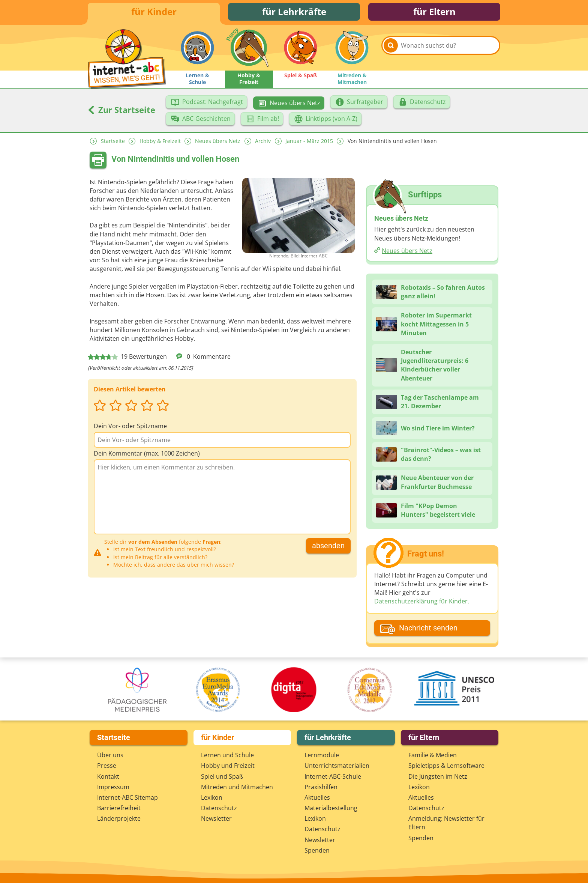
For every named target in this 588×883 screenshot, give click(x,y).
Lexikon (212, 797)
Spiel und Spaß (222, 776)
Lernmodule (322, 755)
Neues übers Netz (218, 142)
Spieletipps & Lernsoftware (446, 766)
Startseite (113, 142)
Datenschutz (219, 808)
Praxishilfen (321, 787)
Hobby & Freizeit (160, 142)
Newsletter (216, 818)
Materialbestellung (331, 808)
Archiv (263, 142)
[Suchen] (391, 50)
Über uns (110, 755)
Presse (107, 766)
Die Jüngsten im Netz (438, 776)
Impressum (113, 787)
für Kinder (154, 12)
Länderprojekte (119, 818)
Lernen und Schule (227, 755)
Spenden (317, 850)
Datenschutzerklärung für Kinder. (422, 602)
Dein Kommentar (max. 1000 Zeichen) (147, 454)
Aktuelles (317, 797)
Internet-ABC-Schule (333, 776)
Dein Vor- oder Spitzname (130, 427)
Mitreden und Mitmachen (237, 787)
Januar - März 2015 (309, 142)
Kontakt (108, 776)
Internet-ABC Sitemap (127, 797)
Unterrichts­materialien (337, 766)
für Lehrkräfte (294, 12)
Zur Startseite (121, 111)
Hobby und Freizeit (228, 766)
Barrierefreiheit (119, 808)
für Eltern (434, 12)
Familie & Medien (433, 755)
